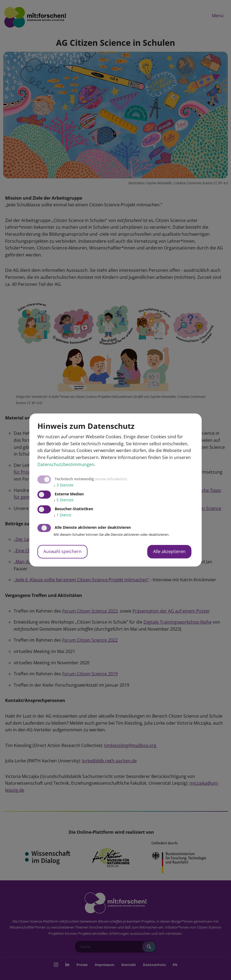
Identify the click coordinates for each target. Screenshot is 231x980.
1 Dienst (62, 515)
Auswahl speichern (62, 551)
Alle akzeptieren (169, 551)
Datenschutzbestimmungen (66, 464)
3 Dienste (64, 485)
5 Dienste (64, 500)
